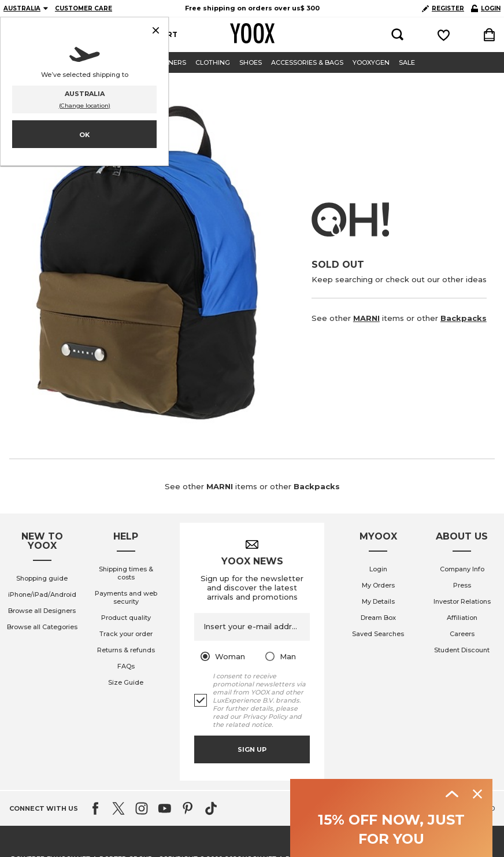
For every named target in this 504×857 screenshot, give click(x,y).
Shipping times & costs (126, 573)
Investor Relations (462, 601)
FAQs (126, 666)
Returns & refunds (126, 650)
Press (462, 585)
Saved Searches (378, 634)
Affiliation (462, 618)
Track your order (126, 634)
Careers (462, 634)
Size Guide (126, 682)
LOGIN (486, 8)
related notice (249, 725)
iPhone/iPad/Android (42, 594)
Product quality (126, 618)
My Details (378, 601)
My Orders (378, 585)
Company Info (462, 569)
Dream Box (378, 618)
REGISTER (443, 8)
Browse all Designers (42, 611)
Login (378, 569)
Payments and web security (126, 597)
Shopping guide (42, 578)
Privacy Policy (265, 716)
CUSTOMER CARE (84, 8)
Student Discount (462, 650)
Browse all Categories (42, 627)
